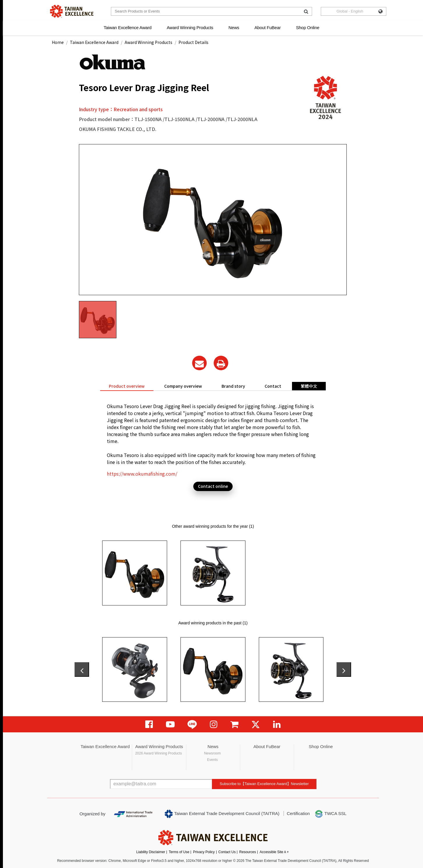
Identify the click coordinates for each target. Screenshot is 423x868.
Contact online (213, 486)
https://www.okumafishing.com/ (142, 474)
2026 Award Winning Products (159, 753)
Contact (273, 386)
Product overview (127, 386)
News (234, 28)
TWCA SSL (330, 814)
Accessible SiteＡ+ (274, 852)
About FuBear (268, 28)
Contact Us (227, 852)
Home (58, 42)
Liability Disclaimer (151, 852)
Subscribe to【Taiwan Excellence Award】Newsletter (264, 784)
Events (212, 760)
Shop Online (308, 28)
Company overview (183, 386)
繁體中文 (309, 386)
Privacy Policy (204, 852)
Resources (248, 852)
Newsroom (212, 753)
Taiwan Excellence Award (128, 28)
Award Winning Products (190, 28)
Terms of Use (179, 852)
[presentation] (82, 669)
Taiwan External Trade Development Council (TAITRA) (222, 814)
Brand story (233, 386)
